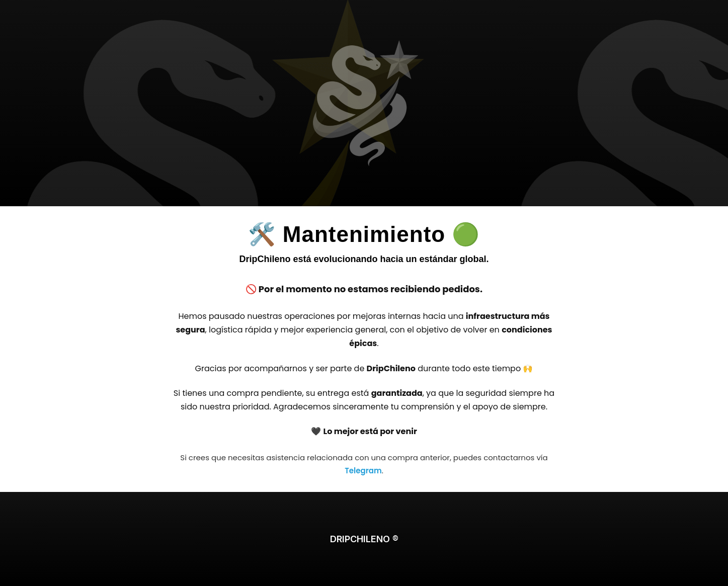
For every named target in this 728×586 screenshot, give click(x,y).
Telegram (363, 471)
